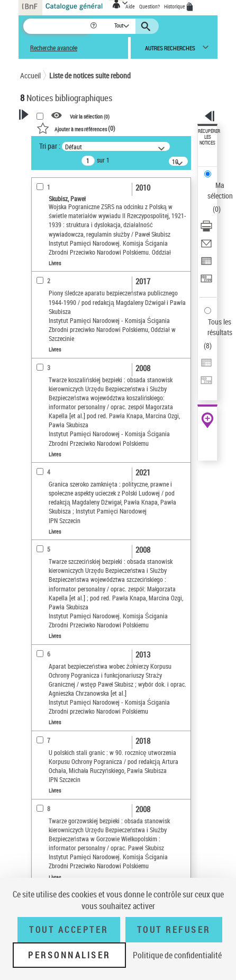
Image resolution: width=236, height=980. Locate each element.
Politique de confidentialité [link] (177, 955)
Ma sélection (220, 190)
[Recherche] (56, 26)
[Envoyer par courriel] (206, 247)
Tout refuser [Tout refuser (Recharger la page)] (174, 930)
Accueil (30, 75)
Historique (175, 6)
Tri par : (50, 146)
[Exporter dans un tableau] (206, 264)
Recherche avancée (54, 48)
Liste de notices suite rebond (90, 75)
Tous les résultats (220, 327)
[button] (94, 26)
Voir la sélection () (90, 116)
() (76, 128)
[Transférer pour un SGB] (206, 282)
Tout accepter (69, 930)
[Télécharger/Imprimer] (206, 230)
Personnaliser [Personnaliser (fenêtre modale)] (69, 955)
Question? (149, 6)
